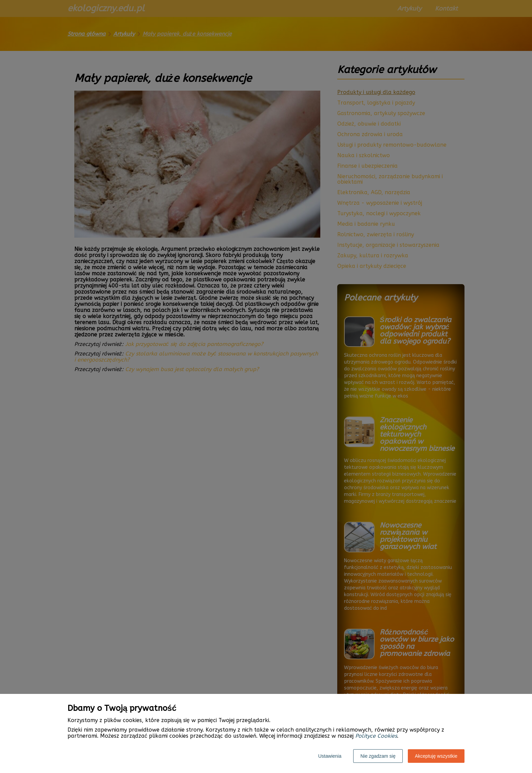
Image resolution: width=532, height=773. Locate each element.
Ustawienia (330, 756)
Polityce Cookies (376, 736)
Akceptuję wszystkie (436, 756)
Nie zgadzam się (378, 756)
